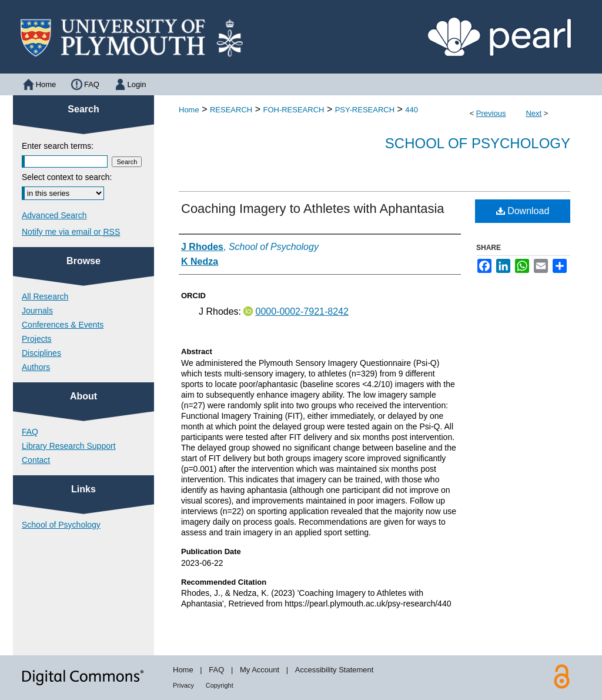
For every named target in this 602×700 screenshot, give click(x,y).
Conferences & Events (63, 325)
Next (534, 113)
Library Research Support (69, 446)
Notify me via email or (71, 232)
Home (189, 110)
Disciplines (41, 353)
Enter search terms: (58, 146)
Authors (36, 367)
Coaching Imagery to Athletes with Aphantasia (313, 209)
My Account (260, 670)
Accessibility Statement (335, 670)
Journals (37, 311)
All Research (45, 296)
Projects (37, 339)
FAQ (30, 432)
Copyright (220, 685)
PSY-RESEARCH (365, 110)
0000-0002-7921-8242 (302, 311)
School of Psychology (478, 143)
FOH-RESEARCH (293, 110)
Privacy (183, 685)
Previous (491, 113)
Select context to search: (67, 177)
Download (523, 211)
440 (412, 110)
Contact (36, 460)
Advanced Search (54, 215)
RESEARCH (231, 110)
